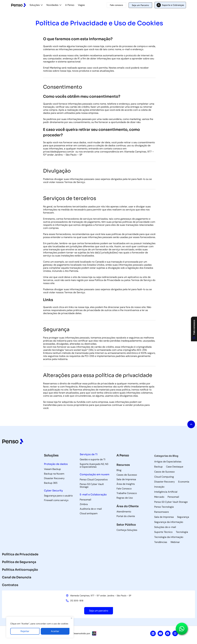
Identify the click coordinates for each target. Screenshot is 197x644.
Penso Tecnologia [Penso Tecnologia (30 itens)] (164, 507)
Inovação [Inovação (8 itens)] (159, 487)
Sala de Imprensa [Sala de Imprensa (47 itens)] (164, 517)
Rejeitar (25, 631)
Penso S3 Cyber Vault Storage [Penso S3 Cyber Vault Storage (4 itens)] (171, 502)
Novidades (52, 5)
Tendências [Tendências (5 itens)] (161, 542)
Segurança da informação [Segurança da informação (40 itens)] (169, 522)
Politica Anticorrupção (20, 570)
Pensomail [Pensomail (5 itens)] (173, 497)
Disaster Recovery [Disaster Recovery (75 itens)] (164, 482)
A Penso (70, 5)
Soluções (35, 5)
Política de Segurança (19, 562)
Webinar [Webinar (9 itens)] (175, 542)
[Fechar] (72, 618)
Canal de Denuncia (17, 577)
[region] (40, 627)
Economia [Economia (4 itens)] (184, 482)
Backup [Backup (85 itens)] (158, 467)
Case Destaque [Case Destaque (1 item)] (175, 467)
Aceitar (55, 631)
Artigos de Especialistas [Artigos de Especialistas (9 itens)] (168, 462)
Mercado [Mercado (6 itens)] (159, 497)
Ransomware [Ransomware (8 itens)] (162, 512)
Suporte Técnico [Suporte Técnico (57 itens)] (163, 532)
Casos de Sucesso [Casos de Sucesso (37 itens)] (164, 472)
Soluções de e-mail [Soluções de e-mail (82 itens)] (165, 527)
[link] (59, 152)
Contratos (10, 585)
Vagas (81, 5)
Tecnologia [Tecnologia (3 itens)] (182, 532)
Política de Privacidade (20, 554)
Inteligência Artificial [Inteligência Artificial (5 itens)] (166, 492)
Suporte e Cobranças (173, 5)
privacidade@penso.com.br (59, 152)
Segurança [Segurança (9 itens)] (183, 517)
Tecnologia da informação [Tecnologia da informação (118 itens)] (169, 537)
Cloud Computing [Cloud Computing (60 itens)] (164, 477)
